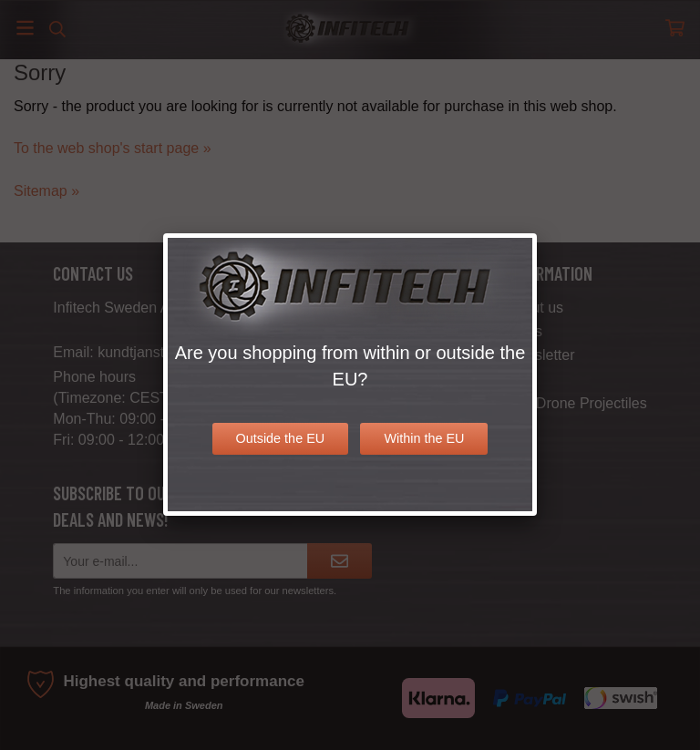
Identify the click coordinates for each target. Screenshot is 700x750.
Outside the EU (281, 438)
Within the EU (424, 438)
